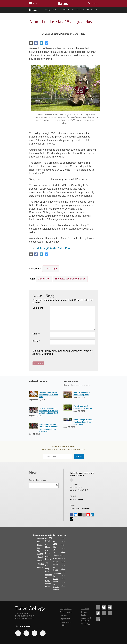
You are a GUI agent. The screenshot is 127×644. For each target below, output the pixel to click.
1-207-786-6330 (76, 499)
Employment (65, 619)
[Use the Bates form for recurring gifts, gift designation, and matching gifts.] (18, 633)
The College (51, 269)
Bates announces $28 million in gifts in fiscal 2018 (49, 395)
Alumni (40, 557)
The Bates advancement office (70, 279)
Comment (38, 308)
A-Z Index (85, 609)
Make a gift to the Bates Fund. (54, 248)
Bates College (30, 608)
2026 (63, 538)
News (34, 10)
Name (36, 334)
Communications (66, 612)
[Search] (57, 485)
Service (40, 561)
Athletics (41, 564)
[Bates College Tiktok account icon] (98, 613)
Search (95, 3)
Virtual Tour (86, 624)
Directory (63, 615)
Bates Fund (44, 279)
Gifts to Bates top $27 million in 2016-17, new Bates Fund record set (49, 411)
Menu (35, 3)
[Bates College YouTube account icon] (110, 613)
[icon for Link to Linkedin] (92, 515)
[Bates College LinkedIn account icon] (98, 619)
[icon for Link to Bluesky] (76, 515)
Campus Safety (66, 609)
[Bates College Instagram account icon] (104, 613)
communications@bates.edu (81, 508)
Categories (49, 10)
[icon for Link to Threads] (80, 515)
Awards (40, 567)
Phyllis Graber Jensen (48, 583)
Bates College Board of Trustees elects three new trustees (83, 422)
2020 (63, 558)
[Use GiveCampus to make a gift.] (43, 633)
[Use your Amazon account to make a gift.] (26, 633)
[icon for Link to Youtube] (88, 515)
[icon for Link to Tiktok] (72, 519)
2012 (63, 586)
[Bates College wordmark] (63, 3)
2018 (63, 565)
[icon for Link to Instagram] (84, 515)
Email (36, 341)
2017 (63, 569)
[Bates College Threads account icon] (110, 607)
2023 (63, 548)
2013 (63, 582)
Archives (91, 10)
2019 (63, 562)
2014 (63, 579)
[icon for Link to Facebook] (72, 515)
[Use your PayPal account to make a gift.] (35, 633)
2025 (63, 542)
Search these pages (38, 480)
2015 (63, 576)
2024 (63, 545)
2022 (63, 552)
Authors (63, 10)
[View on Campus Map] (72, 480)
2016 (63, 572)
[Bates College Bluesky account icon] (104, 607)
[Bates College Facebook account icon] (98, 607)
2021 (63, 555)
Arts (39, 542)
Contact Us (77, 10)
